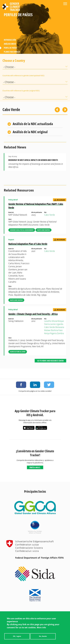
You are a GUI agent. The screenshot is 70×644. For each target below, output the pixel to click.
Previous (57, 110)
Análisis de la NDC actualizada (33, 124)
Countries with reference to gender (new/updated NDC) (23, 75)
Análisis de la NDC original (30, 132)
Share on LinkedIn (35, 385)
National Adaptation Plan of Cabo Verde (28, 244)
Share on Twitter (49, 385)
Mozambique (58, 321)
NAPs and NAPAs (44, 230)
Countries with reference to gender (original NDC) (21, 91)
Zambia (60, 333)
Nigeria (53, 333)
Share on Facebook (21, 385)
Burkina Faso (57, 330)
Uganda (60, 324)
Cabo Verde (50, 215)
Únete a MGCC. (35, 467)
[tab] (35, 124)
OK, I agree (17, 636)
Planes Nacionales (12, 52)
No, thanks (43, 636)
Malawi (47, 330)
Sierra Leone (50, 324)
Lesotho (48, 321)
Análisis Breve (10, 44)
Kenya (47, 333)
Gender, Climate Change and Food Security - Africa (33, 314)
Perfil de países (10, 48)
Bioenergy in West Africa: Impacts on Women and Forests (33, 160)
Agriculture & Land (18, 352)
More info (41, 628)
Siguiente (65, 110)
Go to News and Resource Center (50, 361)
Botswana (60, 327)
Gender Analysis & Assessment (22, 230)
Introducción (10, 40)
